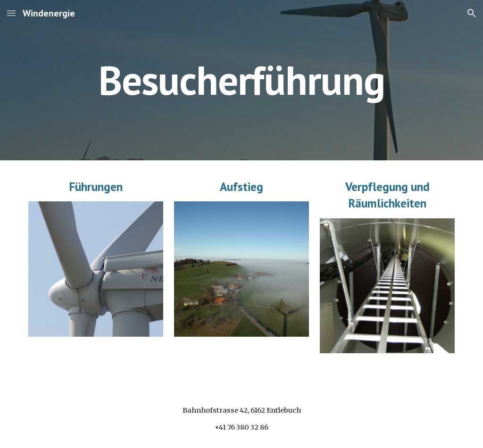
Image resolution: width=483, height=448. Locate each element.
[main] (242, 80)
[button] (11, 13)
